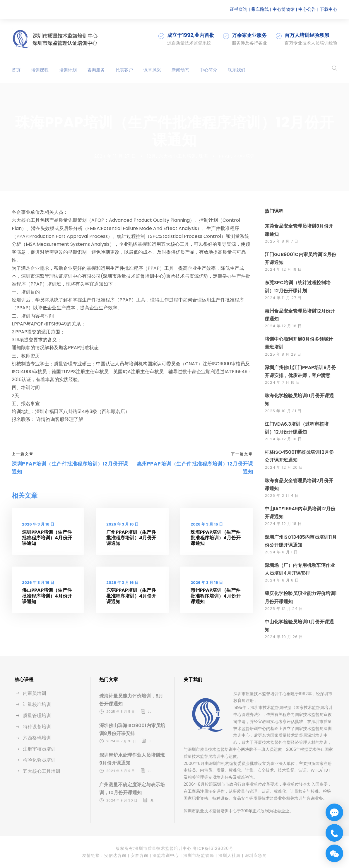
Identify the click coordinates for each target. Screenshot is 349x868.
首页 (16, 70)
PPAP (225, 156)
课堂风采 (152, 70)
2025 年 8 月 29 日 (283, 354)
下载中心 (329, 9)
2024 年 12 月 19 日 (283, 269)
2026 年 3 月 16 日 (38, 524)
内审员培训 (35, 693)
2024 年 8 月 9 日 (121, 771)
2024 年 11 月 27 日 (115, 156)
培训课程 (40, 70)
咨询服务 (96, 70)
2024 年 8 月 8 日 (282, 580)
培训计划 (68, 70)
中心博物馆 (284, 9)
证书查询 (239, 9)
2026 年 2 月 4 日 (282, 496)
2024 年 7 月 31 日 (121, 741)
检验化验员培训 (39, 760)
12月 (152, 156)
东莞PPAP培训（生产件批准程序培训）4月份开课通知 (131, 596)
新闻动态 (180, 70)
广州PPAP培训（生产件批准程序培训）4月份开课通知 (131, 538)
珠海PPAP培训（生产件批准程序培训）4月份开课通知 (216, 538)
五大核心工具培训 (42, 771)
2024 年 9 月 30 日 (122, 800)
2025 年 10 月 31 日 (283, 411)
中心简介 (208, 70)
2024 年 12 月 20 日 (284, 467)
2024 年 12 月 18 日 (283, 439)
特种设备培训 (37, 727)
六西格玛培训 (37, 738)
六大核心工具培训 (177, 156)
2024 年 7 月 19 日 (282, 382)
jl (149, 712)
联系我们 (237, 70)
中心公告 (307, 9)
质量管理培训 (37, 716)
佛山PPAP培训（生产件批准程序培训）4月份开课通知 (47, 596)
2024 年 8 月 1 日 (281, 552)
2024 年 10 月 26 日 (284, 637)
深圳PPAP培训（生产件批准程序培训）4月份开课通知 (47, 538)
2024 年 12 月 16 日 (283, 326)
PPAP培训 (244, 156)
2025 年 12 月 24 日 (284, 609)
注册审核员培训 (39, 749)
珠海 (203, 156)
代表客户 (124, 70)
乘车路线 (260, 9)
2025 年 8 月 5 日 (121, 712)
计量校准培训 (37, 704)
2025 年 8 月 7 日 (282, 241)
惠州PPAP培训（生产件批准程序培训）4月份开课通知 (216, 596)
